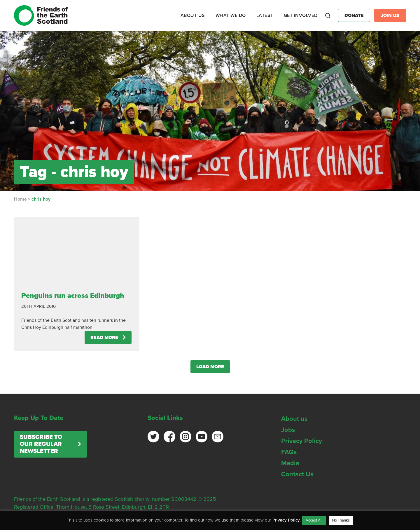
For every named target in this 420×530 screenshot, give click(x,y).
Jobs (288, 430)
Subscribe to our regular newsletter (41, 444)
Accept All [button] (314, 520)
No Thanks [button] (341, 520)
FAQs (289, 452)
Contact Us (297, 474)
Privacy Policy (302, 441)
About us (294, 419)
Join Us (390, 15)
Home (20, 199)
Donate (354, 15)
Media (290, 463)
